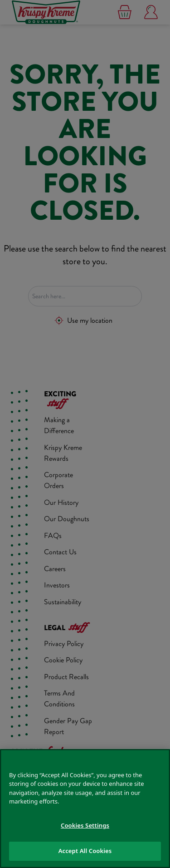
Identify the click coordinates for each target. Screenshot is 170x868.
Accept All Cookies (85, 851)
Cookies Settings (85, 825)
